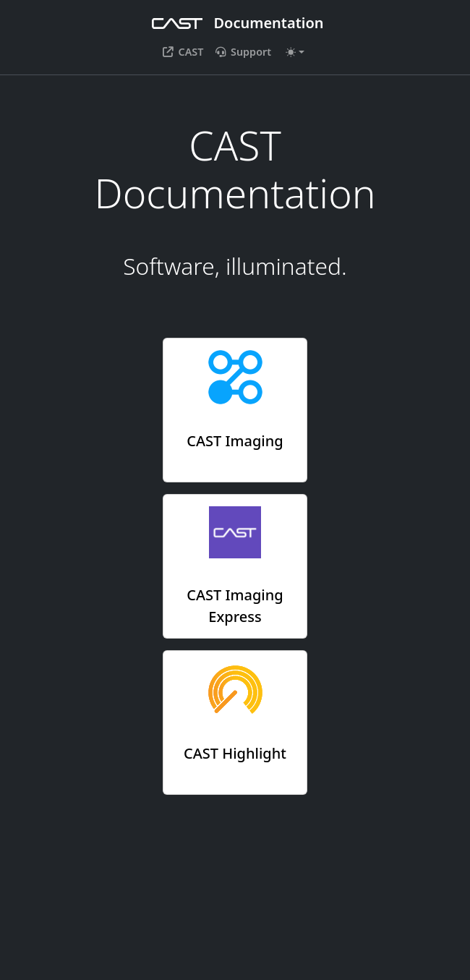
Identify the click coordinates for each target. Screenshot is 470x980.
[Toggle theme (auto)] (295, 52)
